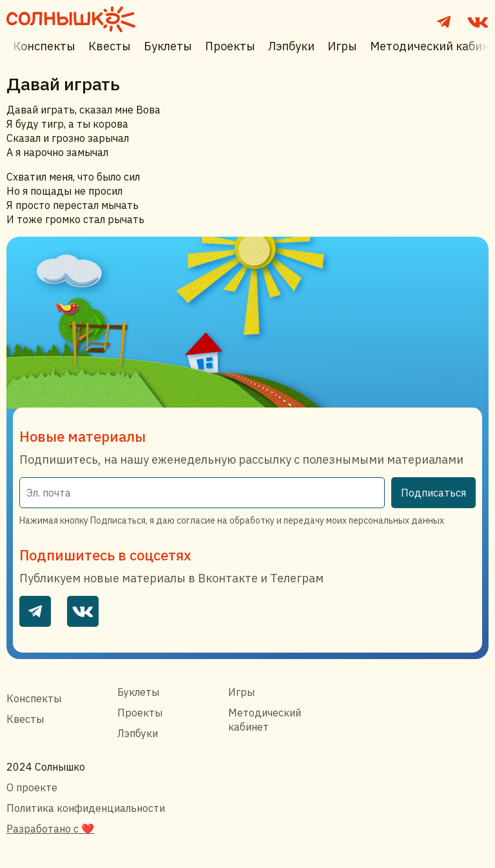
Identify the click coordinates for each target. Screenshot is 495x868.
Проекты (230, 46)
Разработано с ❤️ (50, 829)
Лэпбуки (291, 46)
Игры (342, 46)
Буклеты (168, 46)
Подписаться (433, 493)
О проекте (32, 787)
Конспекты (44, 46)
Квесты (110, 46)
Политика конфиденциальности (86, 808)
